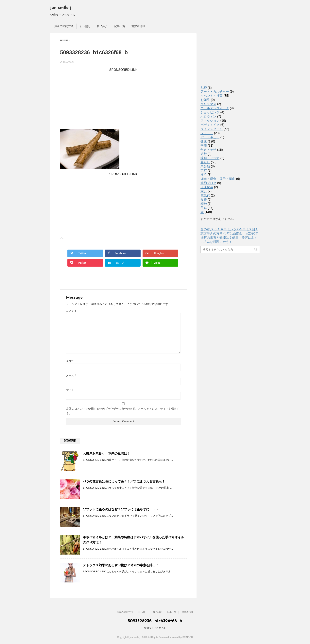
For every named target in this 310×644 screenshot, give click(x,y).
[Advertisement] (123, 99)
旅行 (204, 154)
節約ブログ (208, 183)
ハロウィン (208, 116)
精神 (204, 204)
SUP (204, 88)
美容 (204, 208)
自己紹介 (102, 26)
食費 (204, 200)
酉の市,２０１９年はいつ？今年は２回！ (229, 229)
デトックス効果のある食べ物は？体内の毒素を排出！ (121, 565)
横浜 (204, 175)
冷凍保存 (207, 187)
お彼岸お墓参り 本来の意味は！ (107, 454)
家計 (204, 191)
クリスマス (208, 104)
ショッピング (210, 112)
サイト (70, 390)
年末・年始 (208, 150)
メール (71, 375)
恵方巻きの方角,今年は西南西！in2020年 (229, 233)
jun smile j (61, 8)
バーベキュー (210, 137)
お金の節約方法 (64, 26)
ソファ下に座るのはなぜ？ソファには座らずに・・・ (121, 509)
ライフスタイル (212, 129)
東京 (204, 170)
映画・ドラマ (210, 158)
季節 (204, 146)
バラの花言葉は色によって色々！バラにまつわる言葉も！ (124, 481)
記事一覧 (120, 26)
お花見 (205, 100)
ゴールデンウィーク (215, 108)
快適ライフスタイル (155, 628)
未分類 (205, 166)
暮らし (205, 162)
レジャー (207, 133)
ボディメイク (210, 125)
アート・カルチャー (215, 92)
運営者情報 (138, 26)
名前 (70, 361)
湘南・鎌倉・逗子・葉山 (218, 179)
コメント (72, 311)
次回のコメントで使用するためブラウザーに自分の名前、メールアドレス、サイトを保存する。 (123, 411)
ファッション (210, 121)
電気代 (205, 195)
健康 (204, 141)
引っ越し (85, 26)
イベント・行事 (212, 96)
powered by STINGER (181, 637)
